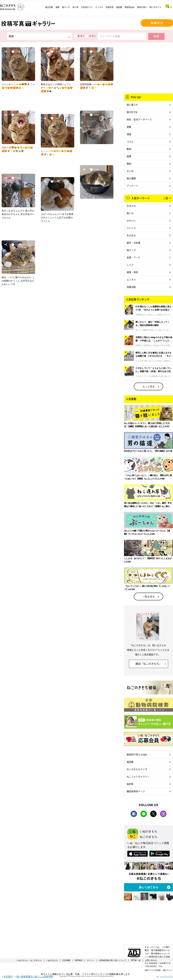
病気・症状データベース (139, 119)
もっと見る (149, 386)
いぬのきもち (52, 960)
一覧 (166, 198)
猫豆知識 (49, 7)
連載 (57, 7)
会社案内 (8, 976)
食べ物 (75, 7)
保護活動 (131, 287)
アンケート (132, 186)
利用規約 (79, 960)
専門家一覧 (136, 960)
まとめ (130, 171)
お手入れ (131, 206)
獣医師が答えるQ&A (137, 754)
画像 (129, 156)
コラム (130, 141)
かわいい (131, 221)
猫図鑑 (119, 7)
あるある (131, 235)
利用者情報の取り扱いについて (113, 960)
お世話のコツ (87, 7)
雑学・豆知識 (134, 243)
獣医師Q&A (130, 7)
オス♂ (79, 36)
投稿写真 (110, 7)
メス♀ (91, 36)
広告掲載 (66, 960)
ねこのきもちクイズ (137, 769)
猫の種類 (131, 178)
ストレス (131, 228)
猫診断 (130, 784)
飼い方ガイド (155, 7)
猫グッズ (131, 250)
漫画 (129, 134)
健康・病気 (132, 272)
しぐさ (130, 265)
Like (18, 51)
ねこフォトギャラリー (138, 777)
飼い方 (130, 213)
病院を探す (142, 7)
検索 (156, 36)
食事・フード (134, 257)
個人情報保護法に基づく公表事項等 (35, 976)
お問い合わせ (151, 960)
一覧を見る (149, 596)
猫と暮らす (132, 105)
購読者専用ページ (136, 791)
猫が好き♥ (132, 112)
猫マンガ (66, 7)
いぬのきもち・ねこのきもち (29, 960)
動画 (129, 149)
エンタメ (99, 7)
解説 (129, 164)
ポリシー (91, 960)
